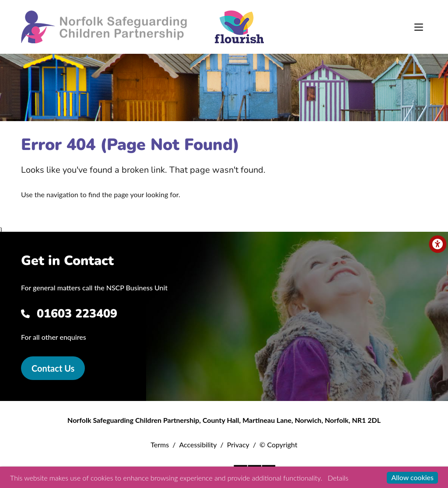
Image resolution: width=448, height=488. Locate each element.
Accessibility (198, 444)
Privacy (238, 444)
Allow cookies (412, 477)
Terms (160, 444)
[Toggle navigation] (419, 27)
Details (338, 478)
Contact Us (53, 368)
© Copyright (278, 444)
